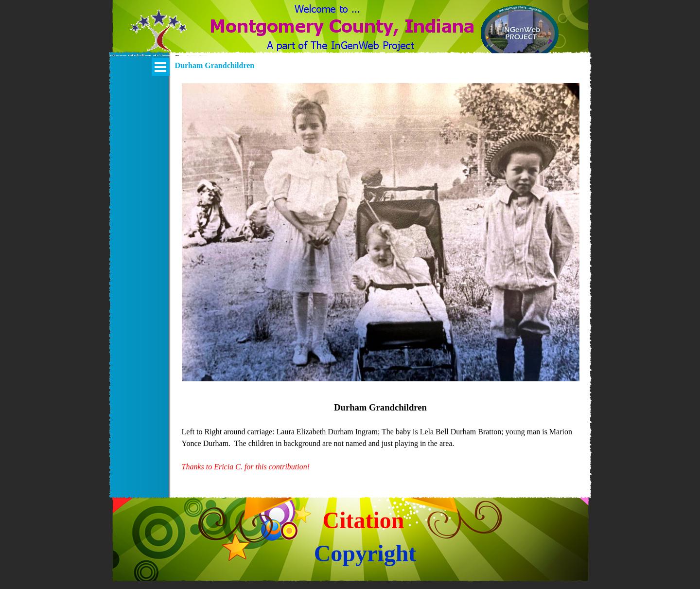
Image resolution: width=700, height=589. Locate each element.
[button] (159, 36)
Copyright (365, 553)
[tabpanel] (381, 437)
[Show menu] (161, 67)
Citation (364, 520)
